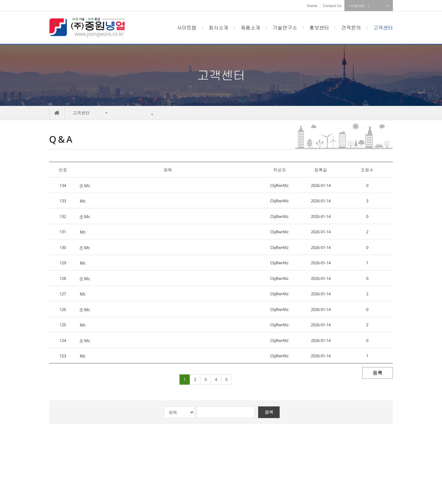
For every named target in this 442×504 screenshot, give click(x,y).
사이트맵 (187, 28)
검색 (269, 412)
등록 (378, 373)
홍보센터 (319, 28)
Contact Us (332, 6)
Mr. (85, 186)
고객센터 (383, 28)
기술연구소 (285, 28)
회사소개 (219, 28)
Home (312, 6)
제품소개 (250, 28)
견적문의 (351, 28)
